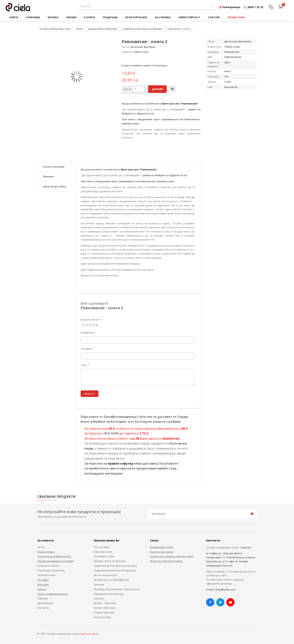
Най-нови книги (103, 552)
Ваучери (99, 598)
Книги (79, 29)
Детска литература (105, 575)
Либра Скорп (141, 52)
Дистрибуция (45, 603)
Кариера (43, 598)
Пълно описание (54, 167)
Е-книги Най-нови (104, 612)
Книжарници (231, 7)
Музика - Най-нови (105, 603)
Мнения (48, 176)
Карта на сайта (89, 634)
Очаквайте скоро (104, 556)
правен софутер (121, 463)
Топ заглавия (101, 547)
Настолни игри (102, 617)
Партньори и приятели (51, 570)
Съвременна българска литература (142, 29)
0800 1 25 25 (255, 7)
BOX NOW (111, 433)
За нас (41, 547)
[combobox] (146, 6)
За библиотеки (46, 575)
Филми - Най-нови (104, 608)
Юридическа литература (109, 594)
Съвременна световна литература (115, 570)
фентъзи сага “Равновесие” (180, 104)
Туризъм (99, 584)
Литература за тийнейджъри (111, 580)
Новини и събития (48, 566)
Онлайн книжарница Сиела (55, 29)
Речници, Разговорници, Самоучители (117, 589)
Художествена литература (103, 29)
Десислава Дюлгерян (143, 47)
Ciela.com (246, 547)
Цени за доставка (54, 186)
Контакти (43, 608)
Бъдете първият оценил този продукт (145, 65)
